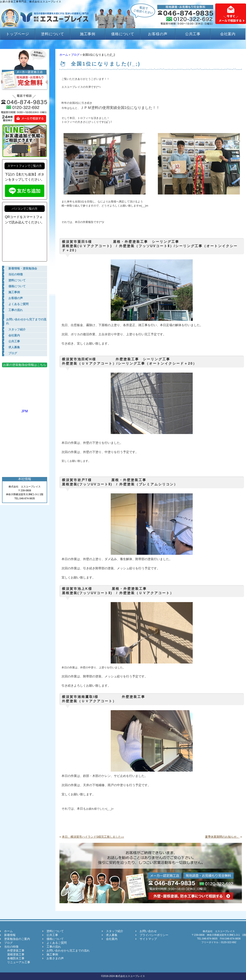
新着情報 (10, 935)
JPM (25, 409)
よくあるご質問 (57, 943)
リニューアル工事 (17, 962)
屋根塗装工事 (14, 954)
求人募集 (112, 935)
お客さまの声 (55, 958)
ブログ (75, 55)
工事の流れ (54, 947)
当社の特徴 (11, 947)
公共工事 (193, 34)
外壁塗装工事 (14, 951)
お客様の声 (158, 34)
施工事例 (88, 34)
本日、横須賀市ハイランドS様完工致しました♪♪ (93, 837)
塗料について (53, 34)
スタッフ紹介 (115, 931)
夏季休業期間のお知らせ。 (222, 837)
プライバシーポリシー (154, 935)
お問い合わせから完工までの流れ (68, 951)
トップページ (18, 34)
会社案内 (228, 34)
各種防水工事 (14, 958)
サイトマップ (148, 939)
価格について (123, 34)
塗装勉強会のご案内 (17, 939)
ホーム (64, 55)
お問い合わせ (148, 931)
